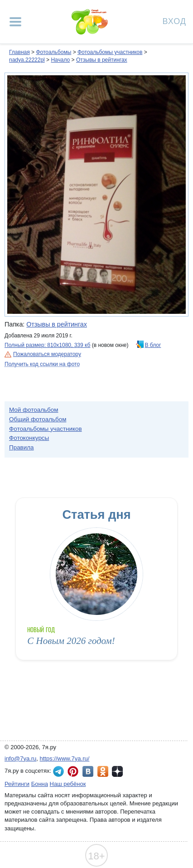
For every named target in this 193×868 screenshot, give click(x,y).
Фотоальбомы (53, 52)
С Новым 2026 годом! (71, 641)
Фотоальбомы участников (110, 52)
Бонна (40, 784)
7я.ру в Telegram (58, 771)
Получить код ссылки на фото (42, 364)
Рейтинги (17, 784)
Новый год (41, 630)
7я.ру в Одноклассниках (103, 771)
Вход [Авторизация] (174, 21)
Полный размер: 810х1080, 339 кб (47, 345)
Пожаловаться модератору (47, 354)
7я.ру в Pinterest (73, 771)
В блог (153, 345)
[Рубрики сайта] (15, 22)
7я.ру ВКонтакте (88, 771)
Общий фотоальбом (38, 419)
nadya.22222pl (27, 60)
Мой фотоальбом (34, 410)
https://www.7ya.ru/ (65, 758)
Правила (22, 447)
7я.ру (117, 771)
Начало (60, 60)
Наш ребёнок (68, 784)
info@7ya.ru (20, 758)
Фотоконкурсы (29, 438)
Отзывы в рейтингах (102, 60)
